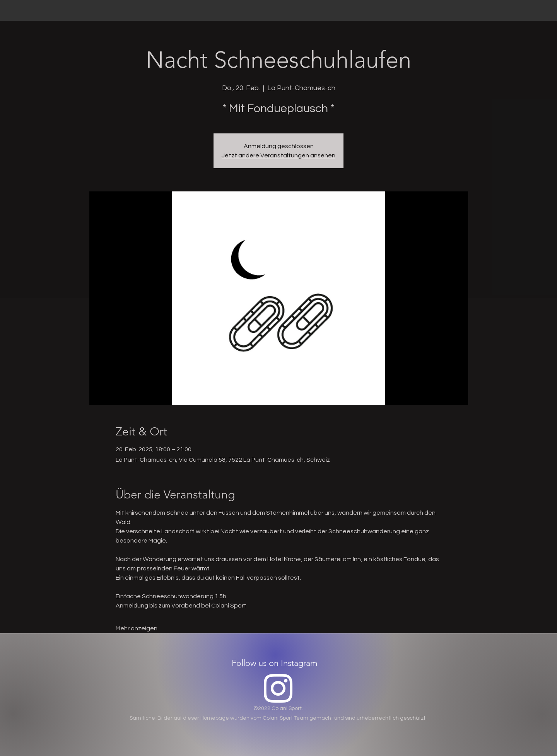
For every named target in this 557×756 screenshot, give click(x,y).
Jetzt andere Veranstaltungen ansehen (278, 155)
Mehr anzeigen (137, 628)
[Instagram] (278, 688)
